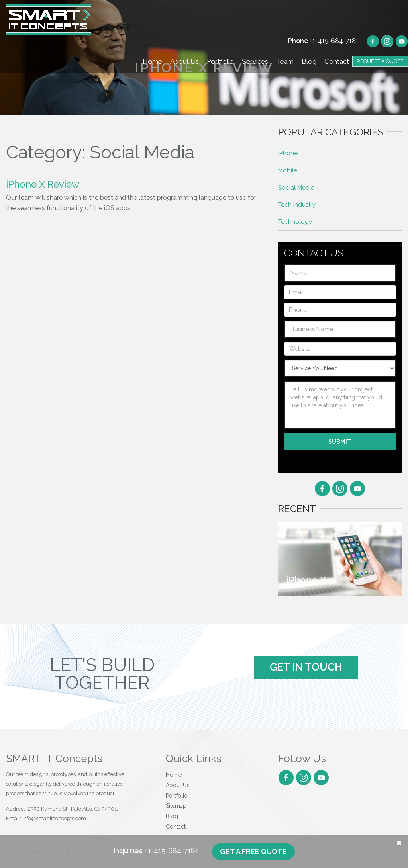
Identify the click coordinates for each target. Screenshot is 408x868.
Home (152, 61)
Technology (295, 222)
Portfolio (220, 61)
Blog (309, 61)
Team (285, 61)
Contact (337, 61)
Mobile (288, 170)
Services (255, 61)
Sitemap (176, 806)
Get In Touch (306, 667)
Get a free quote (253, 851)
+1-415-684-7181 (323, 41)
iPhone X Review (43, 184)
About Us (184, 61)
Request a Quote (380, 61)
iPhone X (306, 580)
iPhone (288, 153)
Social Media (296, 188)
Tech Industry (297, 205)
